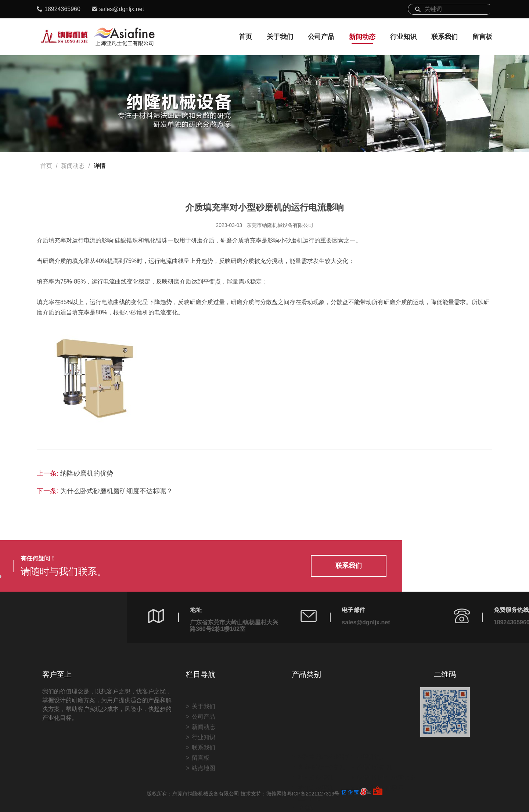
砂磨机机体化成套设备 (386, 764)
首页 (245, 37)
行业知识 (403, 37)
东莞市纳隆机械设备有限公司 (280, 225)
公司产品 (321, 37)
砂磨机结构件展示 (380, 774)
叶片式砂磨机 (315, 764)
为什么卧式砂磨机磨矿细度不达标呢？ (116, 491)
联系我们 (445, 37)
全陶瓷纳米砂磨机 (321, 754)
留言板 (482, 37)
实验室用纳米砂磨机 (324, 744)
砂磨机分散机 (374, 754)
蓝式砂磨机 (312, 785)
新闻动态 (362, 37)
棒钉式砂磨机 (315, 774)
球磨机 (306, 795)
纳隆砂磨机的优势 (87, 473)
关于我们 (280, 37)
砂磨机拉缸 (371, 744)
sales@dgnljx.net (122, 9)
